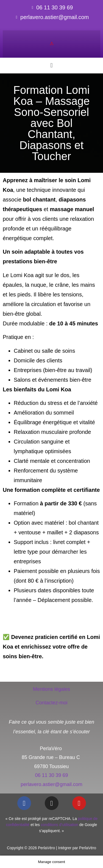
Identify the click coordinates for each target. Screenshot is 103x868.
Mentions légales (51, 689)
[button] (51, 66)
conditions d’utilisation (60, 825)
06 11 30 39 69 (51, 775)
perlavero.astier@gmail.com (51, 784)
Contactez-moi (51, 703)
